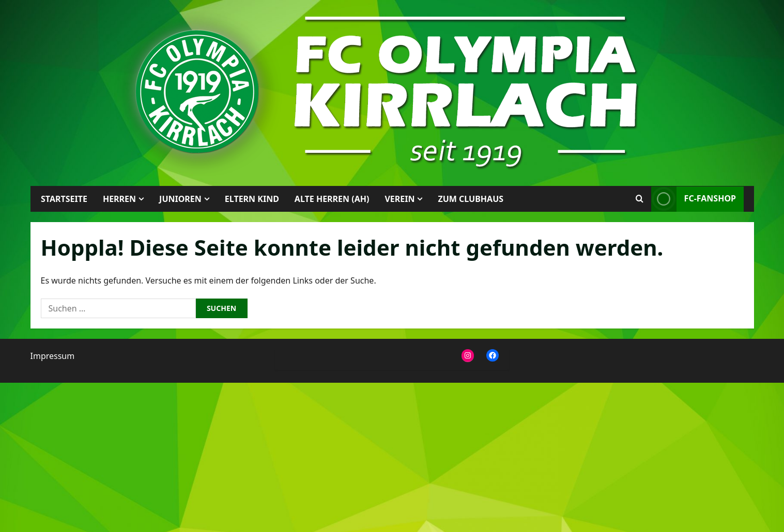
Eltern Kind (251, 199)
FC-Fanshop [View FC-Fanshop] (693, 199)
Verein (399, 199)
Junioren (180, 199)
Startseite (64, 199)
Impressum (53, 356)
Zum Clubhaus (471, 199)
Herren (119, 199)
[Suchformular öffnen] (639, 199)
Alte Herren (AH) (332, 199)
